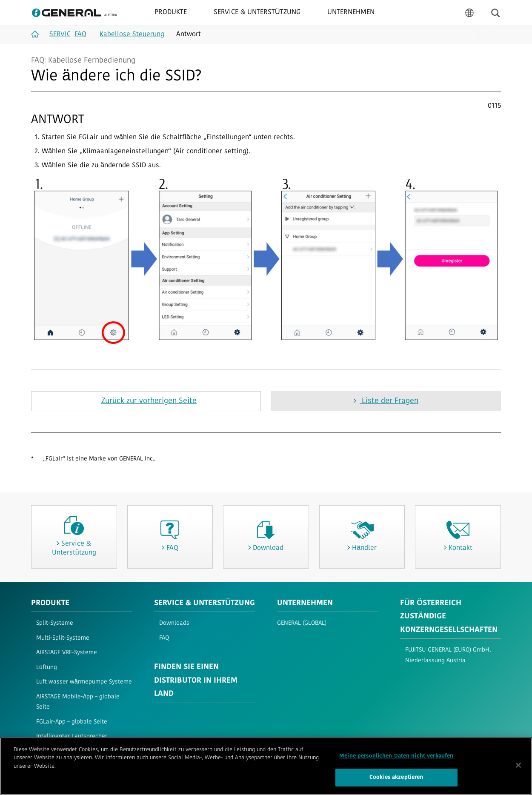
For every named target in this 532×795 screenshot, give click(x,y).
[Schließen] (518, 766)
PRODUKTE (50, 603)
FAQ (164, 638)
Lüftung (47, 668)
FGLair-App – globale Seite (72, 722)
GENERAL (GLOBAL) (302, 623)
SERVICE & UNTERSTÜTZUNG (205, 603)
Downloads (174, 623)
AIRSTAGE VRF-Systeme (67, 653)
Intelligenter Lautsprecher (72, 736)
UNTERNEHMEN (305, 603)
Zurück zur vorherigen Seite (149, 401)
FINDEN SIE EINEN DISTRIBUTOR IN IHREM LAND (196, 681)
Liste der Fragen (389, 401)
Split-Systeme (55, 623)
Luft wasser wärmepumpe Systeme (84, 682)
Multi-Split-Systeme (63, 638)
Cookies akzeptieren (396, 778)
